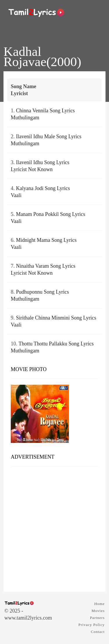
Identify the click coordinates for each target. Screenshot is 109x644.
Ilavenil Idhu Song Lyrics (43, 162)
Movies (98, 611)
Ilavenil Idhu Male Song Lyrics (49, 136)
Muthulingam (25, 118)
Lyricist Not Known (32, 169)
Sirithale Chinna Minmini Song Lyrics (56, 318)
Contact (98, 632)
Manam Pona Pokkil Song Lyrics (51, 214)
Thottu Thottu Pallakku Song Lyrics (56, 344)
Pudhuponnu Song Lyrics (42, 292)
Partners (97, 618)
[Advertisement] (54, 527)
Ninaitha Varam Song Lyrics (46, 266)
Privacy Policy (92, 625)
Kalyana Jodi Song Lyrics (43, 188)
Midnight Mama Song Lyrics (46, 240)
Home (99, 604)
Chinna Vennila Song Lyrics (45, 111)
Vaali (16, 195)
